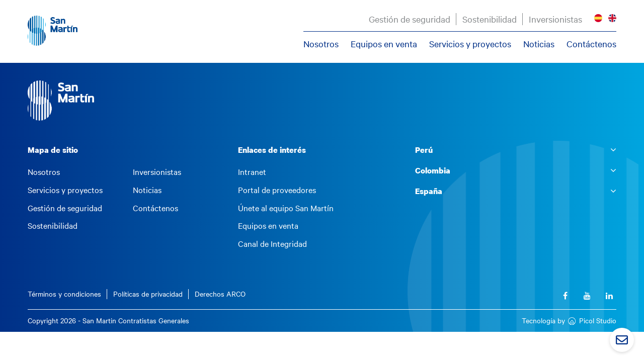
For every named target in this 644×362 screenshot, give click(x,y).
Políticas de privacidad (148, 294)
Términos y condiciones (64, 294)
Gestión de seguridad (410, 19)
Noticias (539, 44)
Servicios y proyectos (470, 44)
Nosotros (321, 44)
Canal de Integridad (272, 244)
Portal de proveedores (277, 190)
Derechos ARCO (220, 294)
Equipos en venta (384, 44)
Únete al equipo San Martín (286, 208)
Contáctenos (591, 44)
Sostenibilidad (490, 19)
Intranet (252, 172)
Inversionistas (555, 19)
